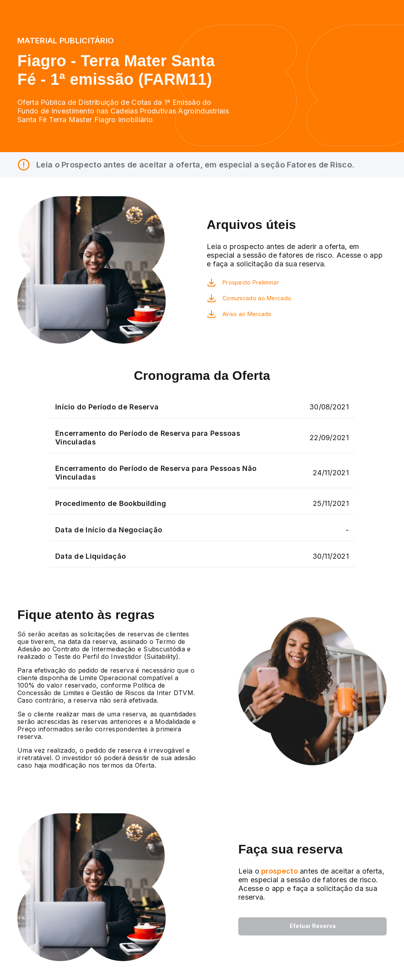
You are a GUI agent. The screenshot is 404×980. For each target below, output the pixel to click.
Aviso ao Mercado (247, 314)
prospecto (279, 871)
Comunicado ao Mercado (257, 298)
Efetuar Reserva (313, 926)
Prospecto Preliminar (251, 282)
